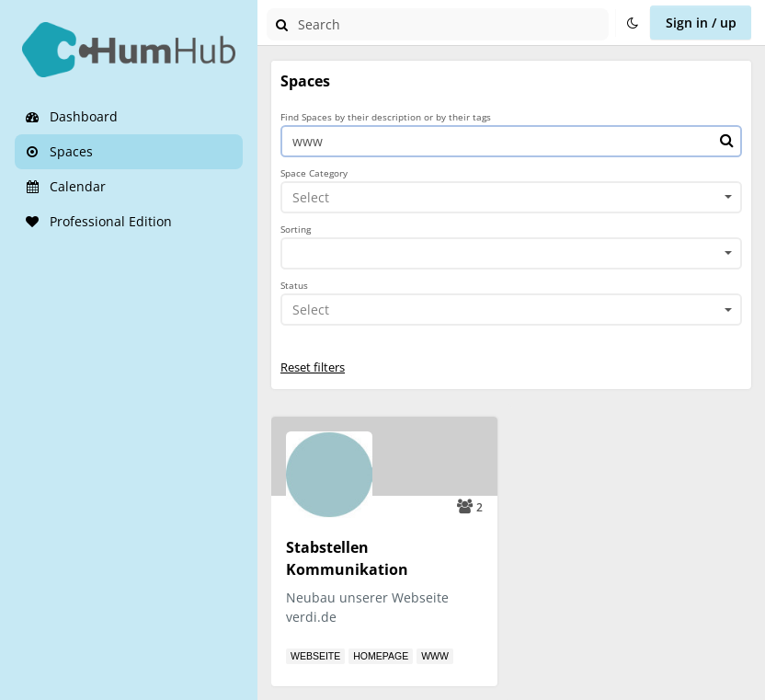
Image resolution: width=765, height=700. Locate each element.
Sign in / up (701, 23)
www (435, 656)
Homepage (381, 656)
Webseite (315, 656)
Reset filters (313, 367)
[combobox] (511, 198)
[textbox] (505, 197)
